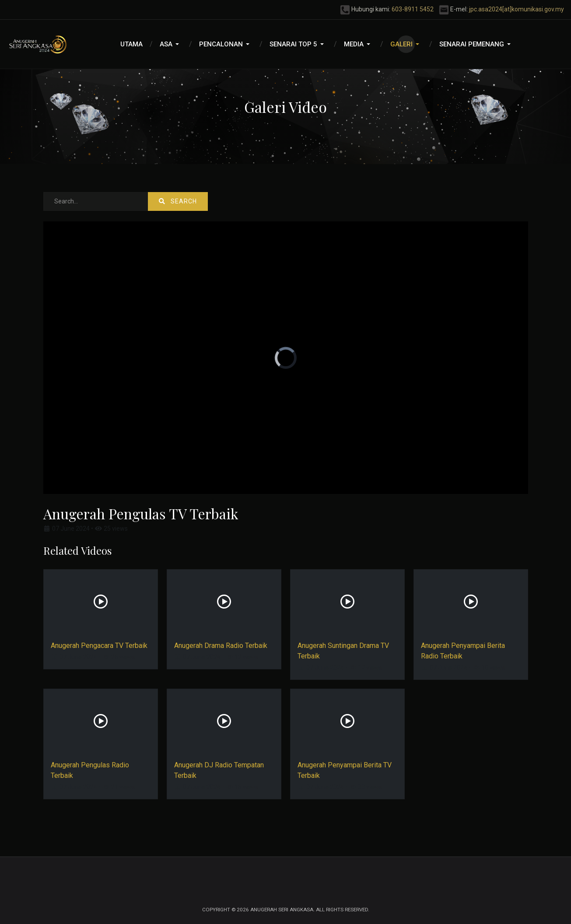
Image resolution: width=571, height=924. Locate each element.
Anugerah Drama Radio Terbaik (221, 646)
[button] (171, 44)
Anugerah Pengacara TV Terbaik (99, 646)
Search (178, 201)
